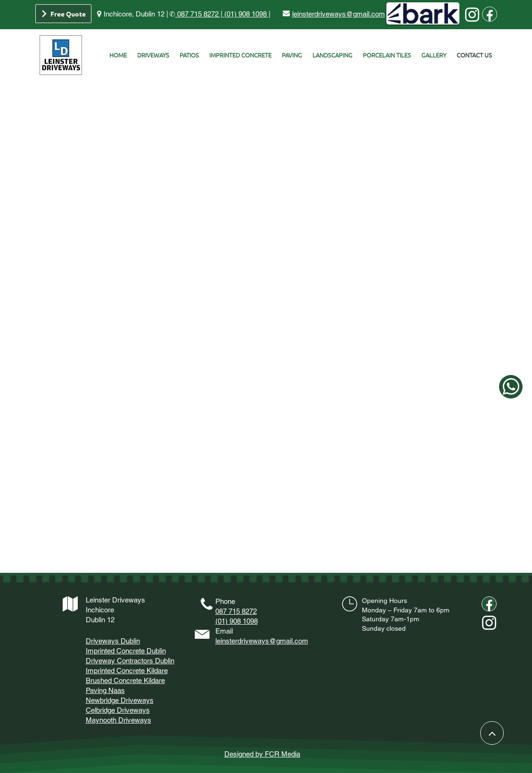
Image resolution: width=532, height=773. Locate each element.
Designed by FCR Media (262, 754)
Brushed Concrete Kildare (125, 680)
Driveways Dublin (113, 641)
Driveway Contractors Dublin (130, 661)
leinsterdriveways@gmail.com (262, 641)
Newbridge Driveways (120, 700)
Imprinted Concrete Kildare (127, 671)
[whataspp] (511, 387)
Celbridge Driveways (118, 710)
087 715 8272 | (200, 14)
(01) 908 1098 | (247, 14)
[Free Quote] (63, 14)
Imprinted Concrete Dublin (126, 651)
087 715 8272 (236, 611)
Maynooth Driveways (119, 720)
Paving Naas (105, 690)
